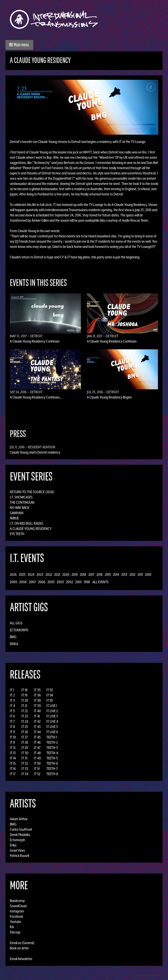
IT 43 (37, 727)
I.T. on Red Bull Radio (26, 523)
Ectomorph (19, 630)
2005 (51, 582)
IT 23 (25, 716)
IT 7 (12, 721)
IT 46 (37, 742)
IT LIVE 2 (52, 711)
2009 (13, 582)
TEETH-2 (52, 742)
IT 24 (25, 721)
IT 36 (37, 695)
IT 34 (25, 774)
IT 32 (25, 763)
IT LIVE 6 (52, 732)
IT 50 (37, 763)
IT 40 (37, 711)
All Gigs (16, 623)
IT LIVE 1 (52, 706)
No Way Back (20, 508)
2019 (75, 574)
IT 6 (12, 716)
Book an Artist (19, 948)
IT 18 (24, 690)
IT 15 (13, 763)
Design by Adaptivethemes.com (149, 976)
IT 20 (25, 700)
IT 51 (37, 769)
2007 (32, 582)
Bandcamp (17, 901)
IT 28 (25, 742)
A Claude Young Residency (31, 529)
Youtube (15, 922)
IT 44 (37, 732)
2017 (91, 574)
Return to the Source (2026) (32, 492)
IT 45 (37, 737)
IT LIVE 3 (52, 716)
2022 (49, 574)
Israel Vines (17, 850)
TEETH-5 (52, 758)
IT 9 (12, 732)
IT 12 (13, 748)
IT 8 (12, 727)
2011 (140, 574)
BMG (13, 637)
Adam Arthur (19, 819)
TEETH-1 (52, 737)
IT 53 (50, 690)
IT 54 (50, 695)
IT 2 (12, 695)
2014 (116, 574)
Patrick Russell (19, 856)
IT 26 (25, 732)
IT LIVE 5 (52, 727)
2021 (57, 574)
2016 (100, 574)
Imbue (14, 518)
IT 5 (12, 711)
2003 (60, 582)
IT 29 (25, 748)
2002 (70, 582)
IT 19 (24, 695)
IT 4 (12, 706)
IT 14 (13, 758)
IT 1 (12, 690)
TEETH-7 (52, 769)
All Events (101, 582)
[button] (19, 45)
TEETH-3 (52, 748)
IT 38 (37, 700)
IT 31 (24, 758)
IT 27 (25, 737)
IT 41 (37, 716)
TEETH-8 (52, 774)
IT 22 (25, 711)
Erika (14, 644)
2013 (124, 574)
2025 (22, 574)
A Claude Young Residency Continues (35, 341)
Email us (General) (22, 943)
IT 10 (13, 737)
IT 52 (37, 774)
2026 (13, 574)
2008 (23, 582)
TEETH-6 (52, 763)
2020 (66, 574)
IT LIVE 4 (52, 721)
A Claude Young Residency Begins (109, 397)
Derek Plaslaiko (20, 835)
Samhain (17, 513)
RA (12, 927)
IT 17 (13, 774)
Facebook (16, 916)
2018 (83, 574)
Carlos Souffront (21, 829)
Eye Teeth (17, 534)
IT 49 (37, 758)
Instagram (17, 911)
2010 (148, 574)
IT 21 (24, 706)
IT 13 (13, 753)
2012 (132, 574)
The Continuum (22, 502)
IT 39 (37, 706)
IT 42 (37, 721)
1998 (87, 582)
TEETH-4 (52, 753)
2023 (40, 574)
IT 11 (12, 742)
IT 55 (50, 700)
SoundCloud (18, 906)
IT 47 (37, 748)
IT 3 (12, 700)
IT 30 (25, 753)
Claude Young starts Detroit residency (35, 452)
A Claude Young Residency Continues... (36, 397)
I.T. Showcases (21, 497)
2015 (108, 574)
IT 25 (25, 727)
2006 (42, 582)
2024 (31, 574)
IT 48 (37, 753)
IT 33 (25, 769)
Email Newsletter (21, 959)
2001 (78, 582)
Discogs (15, 932)
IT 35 (37, 690)
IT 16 (13, 769)
